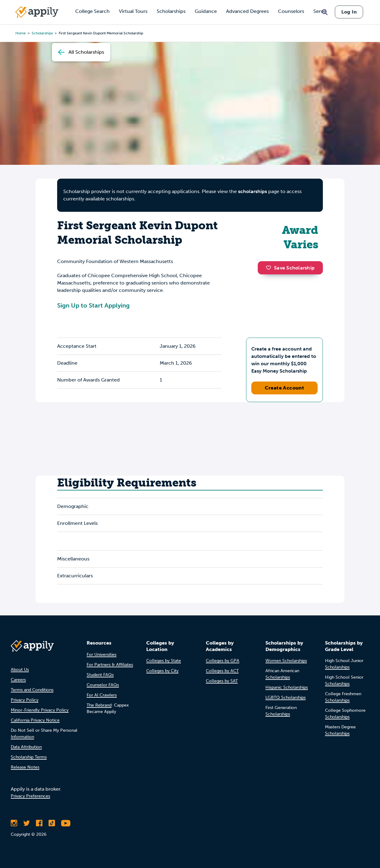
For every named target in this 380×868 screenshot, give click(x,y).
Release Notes (25, 767)
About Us (20, 670)
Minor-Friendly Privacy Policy (40, 710)
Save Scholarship (290, 268)
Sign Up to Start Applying (93, 305)
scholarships (253, 191)
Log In (349, 12)
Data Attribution (26, 747)
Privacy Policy (25, 700)
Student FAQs (100, 675)
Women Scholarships (286, 661)
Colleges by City (162, 671)
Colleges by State (164, 661)
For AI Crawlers (102, 695)
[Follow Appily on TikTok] (52, 823)
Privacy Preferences (30, 796)
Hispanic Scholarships (287, 687)
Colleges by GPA (223, 661)
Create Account (285, 388)
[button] (270, 268)
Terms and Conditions (32, 690)
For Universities (102, 655)
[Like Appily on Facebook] (39, 823)
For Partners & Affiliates (110, 665)
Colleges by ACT (222, 671)
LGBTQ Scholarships (286, 697)
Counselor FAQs (103, 685)
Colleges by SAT (222, 681)
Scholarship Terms (29, 757)
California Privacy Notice (35, 720)
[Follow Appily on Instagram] (14, 823)
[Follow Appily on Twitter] (27, 823)
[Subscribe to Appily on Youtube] (66, 823)
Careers (18, 680)
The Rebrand (99, 705)
